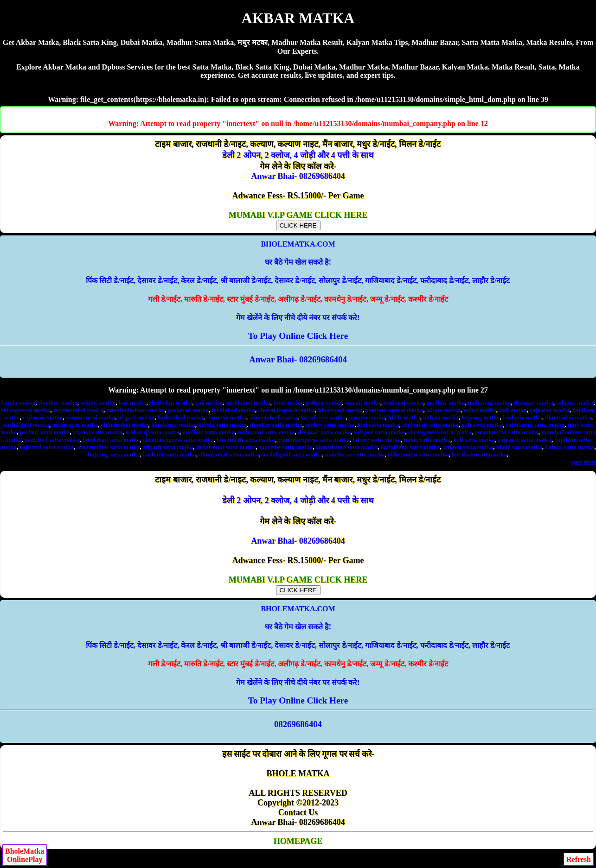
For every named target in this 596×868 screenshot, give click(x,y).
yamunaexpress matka (394, 410)
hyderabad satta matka (226, 447)
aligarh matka (136, 417)
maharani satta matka (266, 432)
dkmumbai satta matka (229, 454)
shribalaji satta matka (430, 425)
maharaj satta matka (152, 432)
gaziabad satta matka (52, 440)
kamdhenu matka (323, 417)
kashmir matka (522, 417)
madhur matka (445, 402)
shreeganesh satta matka (440, 432)
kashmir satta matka (170, 454)
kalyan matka (441, 417)
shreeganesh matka (26, 410)
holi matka (513, 410)
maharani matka (490, 402)
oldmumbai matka (124, 425)
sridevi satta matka (330, 425)
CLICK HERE (298, 225)
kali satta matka (378, 425)
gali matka (209, 402)
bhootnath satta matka (246, 440)
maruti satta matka (98, 432)
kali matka (133, 402)
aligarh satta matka (168, 447)
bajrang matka (481, 417)
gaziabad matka (188, 410)
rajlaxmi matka (43, 417)
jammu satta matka (468, 447)
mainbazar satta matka (355, 454)
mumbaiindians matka (136, 410)
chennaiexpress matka (286, 410)
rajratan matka (550, 410)
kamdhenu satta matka (410, 447)
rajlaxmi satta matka (46, 447)
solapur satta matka (379, 432)
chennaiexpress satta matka (178, 440)
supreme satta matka (286, 447)
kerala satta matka (222, 425)
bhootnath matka (340, 410)
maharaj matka (403, 402)
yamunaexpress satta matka (314, 440)
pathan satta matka (45, 432)
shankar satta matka (276, 425)
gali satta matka (483, 425)
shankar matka (58, 402)
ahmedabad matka (273, 417)
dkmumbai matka (568, 417)
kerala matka (18, 402)
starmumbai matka (91, 417)
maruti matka (362, 402)
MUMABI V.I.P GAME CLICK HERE (298, 220)
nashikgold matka (26, 425)
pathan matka (324, 402)
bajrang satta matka (114, 454)
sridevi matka (98, 402)
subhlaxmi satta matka (535, 425)
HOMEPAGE (298, 841)
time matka (288, 402)
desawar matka (534, 402)
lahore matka (443, 410)
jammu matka (367, 417)
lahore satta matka (377, 440)
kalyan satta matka (570, 447)
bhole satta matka (519, 447)
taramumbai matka (78, 410)
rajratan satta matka (525, 440)
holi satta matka (474, 440)
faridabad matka (233, 410)
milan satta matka (427, 440)
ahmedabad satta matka (346, 447)
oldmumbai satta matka (418, 454)
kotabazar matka (173, 425)
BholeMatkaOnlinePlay (25, 855)
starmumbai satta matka (108, 447)
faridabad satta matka (111, 440)
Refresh (579, 859)
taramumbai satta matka (506, 432)
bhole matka (404, 417)
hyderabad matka (181, 417)
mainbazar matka (75, 425)
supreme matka (226, 417)
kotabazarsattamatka (479, 454)
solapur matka (575, 402)
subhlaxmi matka (248, 402)
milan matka (480, 410)
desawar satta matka (324, 432)
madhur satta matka (208, 432)
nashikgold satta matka (292, 454)
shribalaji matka (171, 402)
